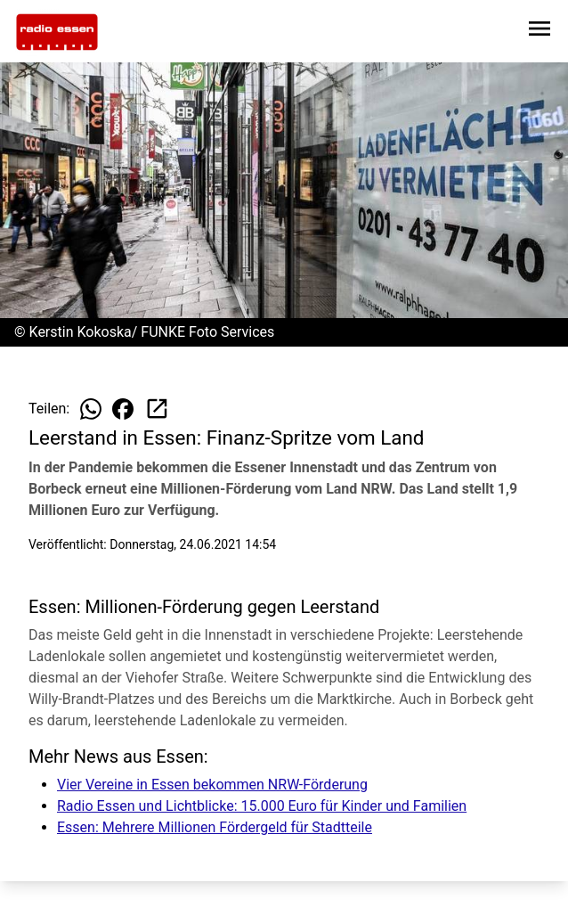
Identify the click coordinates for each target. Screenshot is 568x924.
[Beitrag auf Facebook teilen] (123, 409)
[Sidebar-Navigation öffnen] (540, 32)
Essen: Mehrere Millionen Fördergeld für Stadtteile (215, 827)
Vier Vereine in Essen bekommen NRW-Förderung (212, 785)
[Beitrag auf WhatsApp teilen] (91, 409)
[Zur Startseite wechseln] (57, 32)
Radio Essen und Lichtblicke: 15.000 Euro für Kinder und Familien (262, 806)
